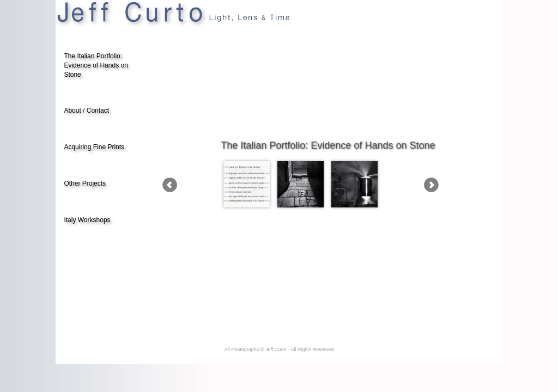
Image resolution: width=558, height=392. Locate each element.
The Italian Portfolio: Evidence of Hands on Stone (96, 65)
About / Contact (86, 111)
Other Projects (85, 183)
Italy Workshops (87, 220)
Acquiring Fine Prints (94, 147)
